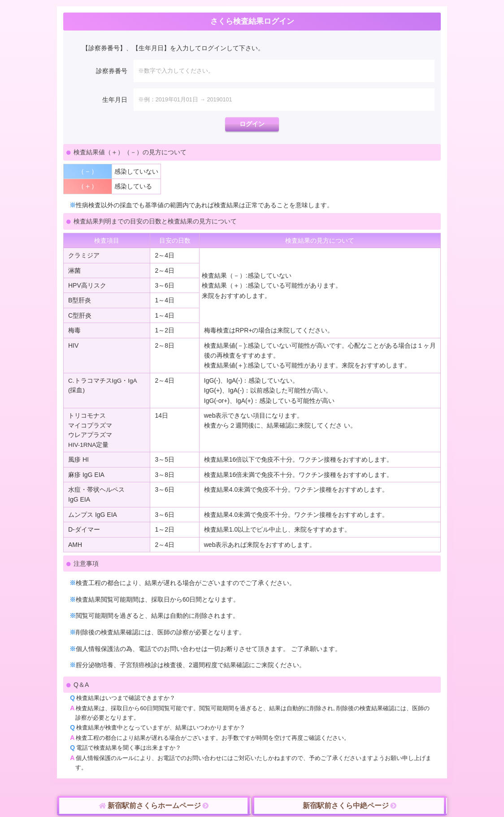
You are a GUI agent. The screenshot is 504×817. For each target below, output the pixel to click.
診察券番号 (112, 71)
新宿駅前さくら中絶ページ (350, 806)
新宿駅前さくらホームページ (154, 806)
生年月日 (115, 100)
